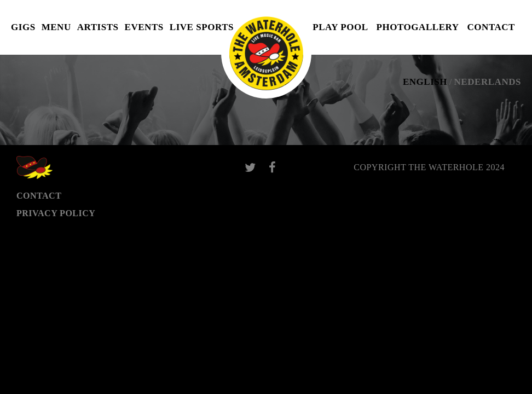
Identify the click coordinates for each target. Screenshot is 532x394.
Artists (98, 27)
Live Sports (202, 27)
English (425, 82)
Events (144, 27)
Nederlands (488, 82)
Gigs (23, 27)
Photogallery (418, 27)
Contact (491, 27)
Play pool (340, 27)
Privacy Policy (56, 213)
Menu (56, 27)
